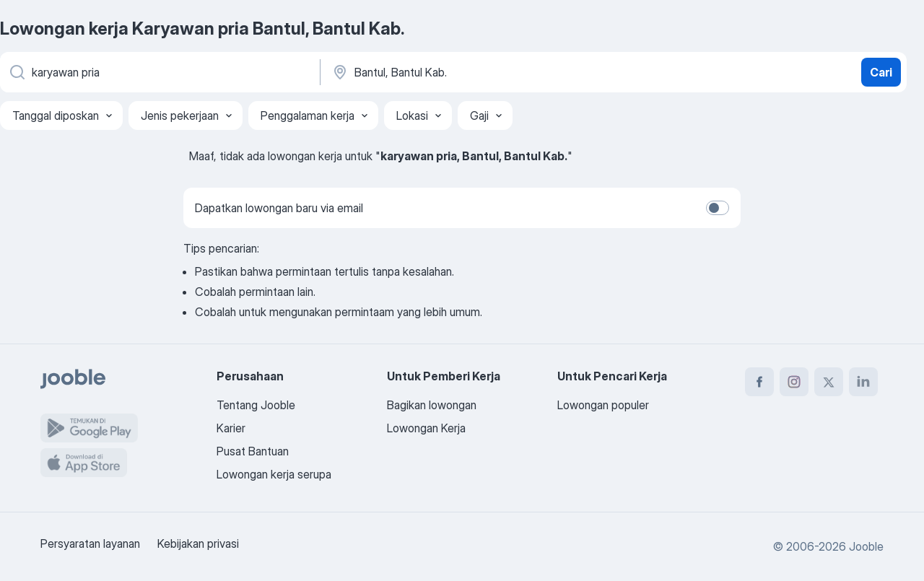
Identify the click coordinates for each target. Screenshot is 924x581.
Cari (881, 72)
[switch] (718, 208)
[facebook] (759, 382)
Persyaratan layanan (90, 543)
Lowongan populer (603, 405)
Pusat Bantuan (253, 451)
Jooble (866, 546)
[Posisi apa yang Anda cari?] (159, 72)
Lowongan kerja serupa (274, 474)
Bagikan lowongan (432, 405)
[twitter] (829, 382)
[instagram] (794, 382)
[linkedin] (863, 382)
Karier (231, 428)
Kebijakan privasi (198, 543)
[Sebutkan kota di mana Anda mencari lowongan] (481, 72)
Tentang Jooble (256, 405)
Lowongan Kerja (426, 428)
